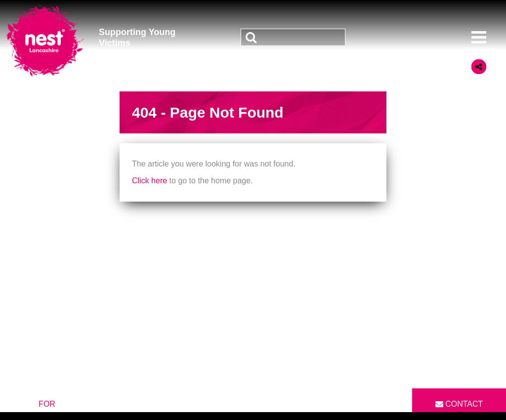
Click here (149, 181)
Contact (459, 404)
